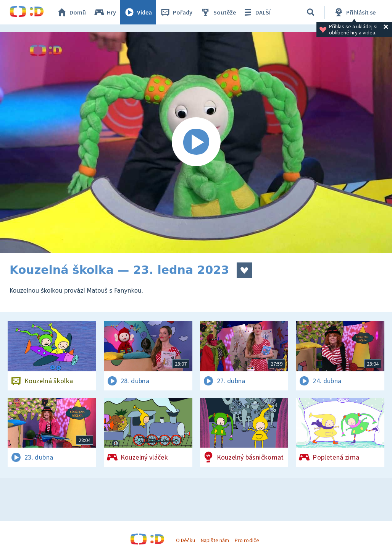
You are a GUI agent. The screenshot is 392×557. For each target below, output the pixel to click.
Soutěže (218, 12)
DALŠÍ (256, 12)
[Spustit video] (196, 142)
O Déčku (186, 540)
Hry (105, 12)
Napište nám (215, 540)
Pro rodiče (247, 540)
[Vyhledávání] (311, 12)
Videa (138, 12)
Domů (71, 12)
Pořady (176, 12)
